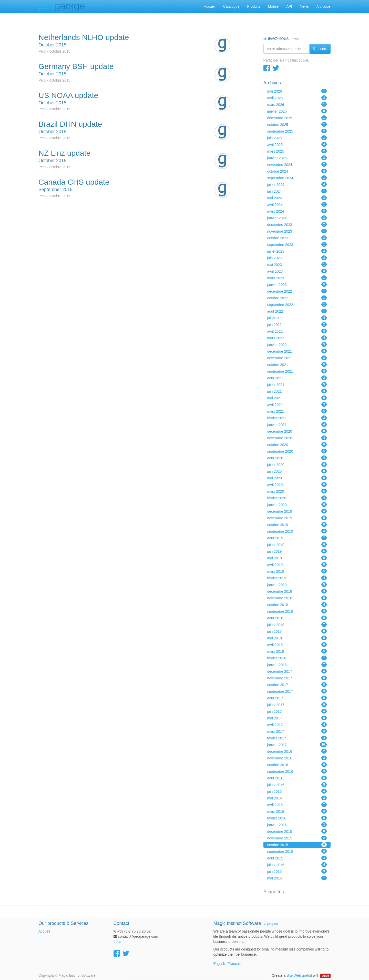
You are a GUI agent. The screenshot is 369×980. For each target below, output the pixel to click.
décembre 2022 (297, 291)
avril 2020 (297, 484)
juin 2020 (297, 471)
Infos (117, 942)
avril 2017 (297, 725)
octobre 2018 (297, 605)
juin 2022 (297, 324)
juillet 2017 (297, 705)
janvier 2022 (297, 344)
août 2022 (297, 311)
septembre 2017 (297, 691)
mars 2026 (297, 104)
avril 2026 (297, 98)
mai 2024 (297, 198)
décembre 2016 (297, 751)
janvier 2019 (297, 585)
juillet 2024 (297, 184)
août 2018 (297, 618)
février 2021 (297, 418)
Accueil (44, 931)
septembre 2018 (297, 611)
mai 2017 (297, 718)
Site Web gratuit (299, 975)
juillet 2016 (297, 785)
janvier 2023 (297, 284)
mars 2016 (297, 811)
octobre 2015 (297, 845)
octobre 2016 (297, 765)
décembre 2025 (297, 118)
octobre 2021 (297, 364)
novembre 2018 (297, 598)
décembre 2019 (297, 511)
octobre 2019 (297, 524)
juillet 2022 (297, 318)
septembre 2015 (297, 851)
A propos (271, 924)
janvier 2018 (297, 665)
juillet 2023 (297, 251)
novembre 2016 (297, 758)
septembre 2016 (297, 771)
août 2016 (297, 778)
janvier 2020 (297, 504)
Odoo (325, 976)
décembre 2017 (297, 671)
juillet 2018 (297, 625)
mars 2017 (297, 731)
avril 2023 (297, 271)
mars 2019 (297, 571)
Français (234, 964)
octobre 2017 (297, 685)
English (219, 964)
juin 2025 (297, 138)
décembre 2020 (297, 431)
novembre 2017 (297, 678)
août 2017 (297, 698)
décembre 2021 (297, 351)
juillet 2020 (297, 464)
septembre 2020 (297, 451)
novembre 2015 (297, 838)
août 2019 (297, 538)
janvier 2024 (297, 218)
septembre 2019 (297, 531)
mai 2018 (297, 638)
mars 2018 (297, 651)
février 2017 (297, 738)
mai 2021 (297, 398)
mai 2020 (297, 478)
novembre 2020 (297, 438)
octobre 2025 (297, 124)
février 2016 (297, 818)
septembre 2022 (297, 304)
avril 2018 (297, 645)
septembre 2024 (297, 178)
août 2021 (297, 378)
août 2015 (297, 858)
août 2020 (297, 458)
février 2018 (297, 658)
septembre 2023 (297, 244)
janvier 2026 (297, 111)
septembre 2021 (297, 371)
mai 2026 (297, 91)
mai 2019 (297, 558)
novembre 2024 (297, 164)
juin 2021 (297, 391)
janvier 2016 (297, 825)
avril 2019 (297, 565)
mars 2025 (297, 151)
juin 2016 (297, 791)
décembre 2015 (297, 831)
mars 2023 (297, 278)
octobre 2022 (297, 298)
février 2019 (297, 578)
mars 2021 (297, 411)
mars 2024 (297, 211)
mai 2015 (297, 878)
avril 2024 (297, 204)
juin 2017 (297, 711)
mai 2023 (297, 264)
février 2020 (297, 498)
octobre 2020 (297, 444)
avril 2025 (297, 144)
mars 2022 (297, 338)
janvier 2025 (297, 158)
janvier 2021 (297, 424)
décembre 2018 (297, 591)
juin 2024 (297, 191)
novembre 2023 (297, 231)
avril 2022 (297, 331)
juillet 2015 (297, 865)
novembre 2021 (297, 358)
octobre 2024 (297, 171)
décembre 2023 (297, 224)
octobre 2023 (297, 238)
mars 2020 (297, 491)
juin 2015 (297, 871)
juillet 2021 (297, 384)
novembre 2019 (297, 518)
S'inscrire (320, 49)
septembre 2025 (297, 131)
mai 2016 (297, 798)
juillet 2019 (297, 545)
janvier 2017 (297, 745)
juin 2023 (297, 258)
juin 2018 (297, 631)
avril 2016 (297, 805)
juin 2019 (297, 551)
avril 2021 (297, 404)
